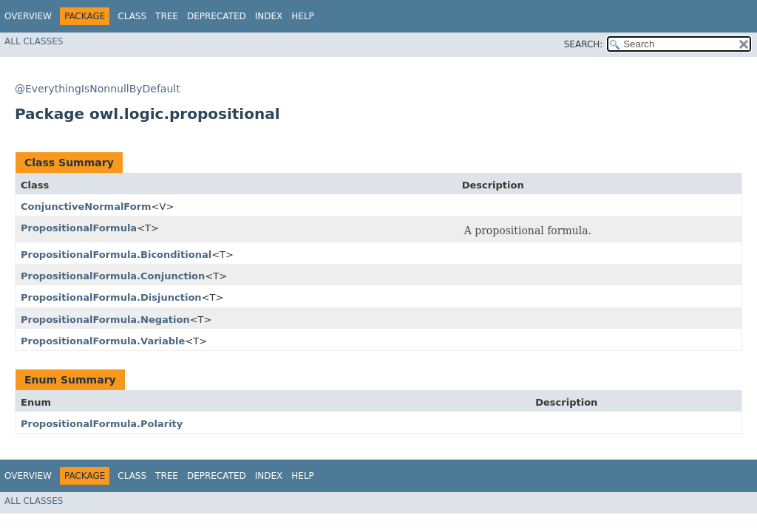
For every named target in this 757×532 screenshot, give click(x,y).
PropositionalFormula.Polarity (102, 424)
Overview (28, 16)
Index (269, 16)
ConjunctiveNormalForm (86, 207)
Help (303, 16)
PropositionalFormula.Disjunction (111, 297)
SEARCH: (584, 44)
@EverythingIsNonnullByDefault (98, 89)
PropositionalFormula (79, 228)
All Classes (34, 41)
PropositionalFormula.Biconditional (116, 255)
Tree (167, 16)
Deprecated (217, 16)
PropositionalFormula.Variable (103, 341)
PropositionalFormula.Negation (105, 320)
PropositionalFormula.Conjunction (113, 276)
